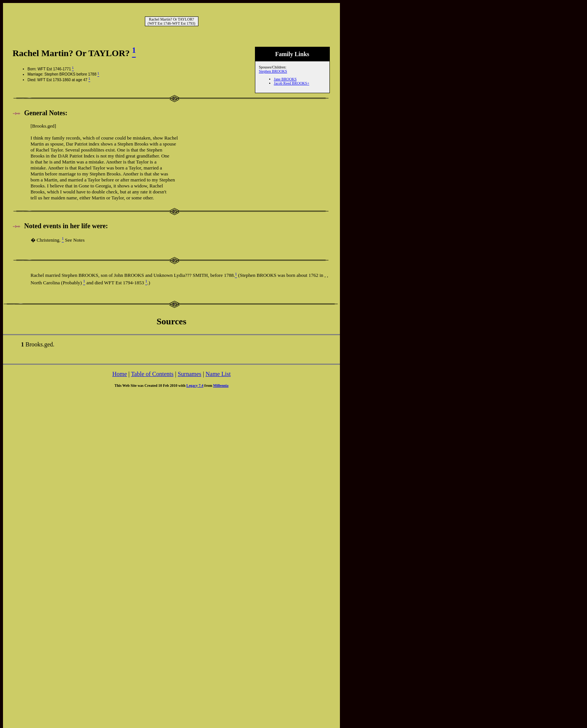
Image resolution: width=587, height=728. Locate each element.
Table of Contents (152, 374)
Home (120, 374)
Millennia (221, 386)
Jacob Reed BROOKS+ (292, 83)
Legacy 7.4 (195, 386)
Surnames (190, 374)
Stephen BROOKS (273, 71)
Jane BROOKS (285, 79)
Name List (218, 374)
